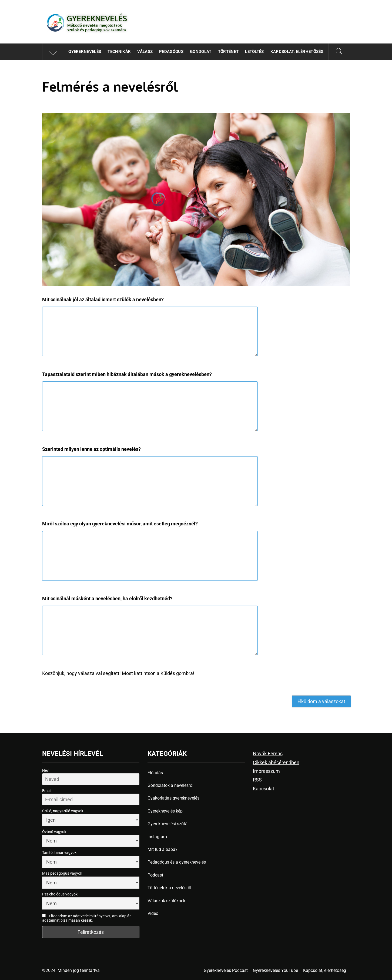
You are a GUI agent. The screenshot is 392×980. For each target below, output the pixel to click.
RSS (257, 780)
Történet (228, 52)
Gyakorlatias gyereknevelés (173, 798)
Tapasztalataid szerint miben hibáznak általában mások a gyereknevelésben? (127, 374)
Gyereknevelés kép (165, 811)
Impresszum (266, 771)
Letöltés (254, 52)
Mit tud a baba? (163, 849)
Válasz (145, 52)
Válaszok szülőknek (166, 901)
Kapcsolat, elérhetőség (297, 52)
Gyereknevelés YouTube (275, 970)
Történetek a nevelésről (169, 888)
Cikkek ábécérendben (276, 762)
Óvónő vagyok (54, 832)
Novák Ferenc (268, 754)
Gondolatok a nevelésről (170, 785)
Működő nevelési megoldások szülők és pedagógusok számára (97, 28)
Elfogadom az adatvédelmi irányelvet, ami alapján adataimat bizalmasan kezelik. (87, 918)
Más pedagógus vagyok (62, 873)
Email (47, 791)
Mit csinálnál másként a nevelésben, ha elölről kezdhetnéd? (107, 598)
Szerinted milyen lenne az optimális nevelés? (91, 449)
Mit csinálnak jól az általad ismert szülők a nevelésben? (103, 299)
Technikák (119, 52)
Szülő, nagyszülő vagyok (63, 811)
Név (45, 770)
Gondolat (201, 52)
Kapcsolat (264, 789)
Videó (153, 913)
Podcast (155, 875)
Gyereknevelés (97, 18)
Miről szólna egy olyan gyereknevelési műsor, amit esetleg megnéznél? (120, 524)
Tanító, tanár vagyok (59, 853)
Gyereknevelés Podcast (226, 970)
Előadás (155, 773)
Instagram (157, 837)
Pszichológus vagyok (60, 894)
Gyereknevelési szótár (168, 824)
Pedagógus (171, 52)
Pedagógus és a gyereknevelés (177, 862)
